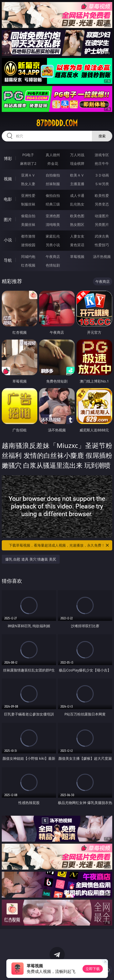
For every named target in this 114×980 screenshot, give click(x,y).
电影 (8, 199)
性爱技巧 (102, 245)
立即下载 (93, 969)
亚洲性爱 (28, 195)
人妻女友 (77, 236)
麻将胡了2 (28, 163)
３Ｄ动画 (102, 175)
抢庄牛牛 (102, 163)
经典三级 (53, 204)
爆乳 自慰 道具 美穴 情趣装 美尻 (31, 559)
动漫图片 (102, 216)
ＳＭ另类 (102, 184)
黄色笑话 (77, 245)
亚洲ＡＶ (28, 175)
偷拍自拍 (53, 195)
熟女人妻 (28, 184)
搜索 (102, 136)
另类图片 (102, 224)
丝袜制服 (53, 184)
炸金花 (53, 163)
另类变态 (102, 204)
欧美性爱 (102, 195)
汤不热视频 (102, 257)
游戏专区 (102, 155)
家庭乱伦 (53, 236)
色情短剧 (53, 265)
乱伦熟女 (77, 204)
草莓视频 (77, 257)
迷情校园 (28, 245)
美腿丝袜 (28, 224)
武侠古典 (102, 236)
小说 (8, 240)
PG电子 (28, 155)
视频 (8, 179)
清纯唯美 (53, 224)
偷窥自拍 (28, 216)
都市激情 (28, 236)
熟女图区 (77, 224)
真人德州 (53, 155)
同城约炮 (28, 257)
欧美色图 (77, 216)
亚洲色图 (53, 216)
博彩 (8, 158)
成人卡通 (77, 195)
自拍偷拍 (53, 175)
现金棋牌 (77, 163)
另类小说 (53, 245)
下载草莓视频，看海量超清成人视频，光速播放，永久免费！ (59, 545)
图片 (8, 220)
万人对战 (77, 155)
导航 (8, 260)
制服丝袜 (28, 204)
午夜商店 (53, 257)
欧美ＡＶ (77, 175)
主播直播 (77, 184)
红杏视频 (28, 265)
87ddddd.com (57, 123)
